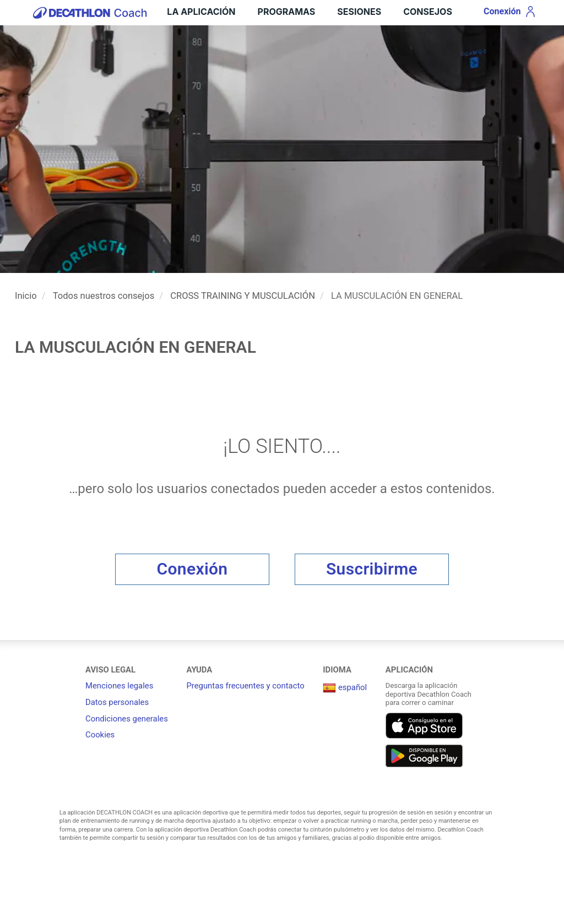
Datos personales (117, 702)
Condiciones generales (127, 719)
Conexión (192, 569)
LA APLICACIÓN (201, 12)
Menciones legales (119, 686)
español (345, 687)
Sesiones (359, 12)
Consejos (428, 12)
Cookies (100, 735)
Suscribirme (372, 569)
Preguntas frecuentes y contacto (245, 686)
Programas (287, 12)
